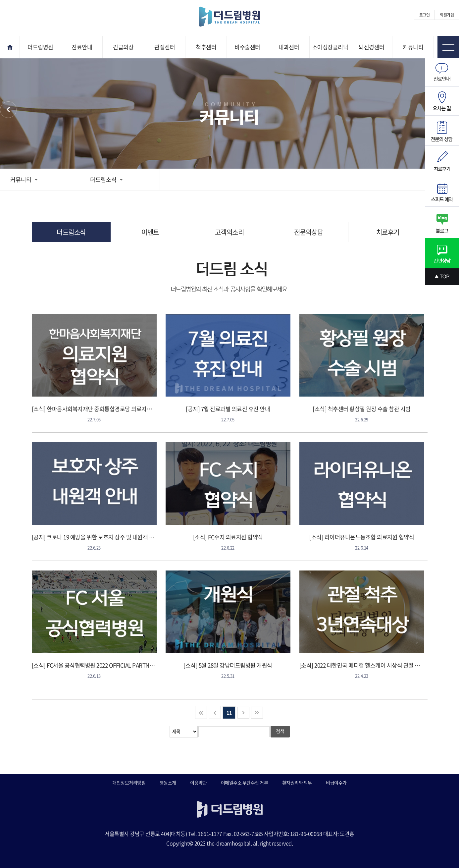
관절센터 (165, 47)
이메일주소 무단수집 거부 (245, 783)
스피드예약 (442, 191)
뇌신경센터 (372, 47)
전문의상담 (309, 232)
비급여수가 (336, 783)
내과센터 (289, 47)
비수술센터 (247, 47)
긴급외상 (123, 47)
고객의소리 (229, 232)
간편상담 (442, 253)
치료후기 (388, 232)
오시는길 (442, 101)
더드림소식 (106, 179)
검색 (280, 731)
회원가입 (447, 15)
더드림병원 (40, 47)
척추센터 (206, 47)
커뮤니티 (413, 47)
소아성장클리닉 (330, 47)
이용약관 (198, 783)
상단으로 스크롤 (442, 277)
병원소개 (168, 783)
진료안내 (82, 47)
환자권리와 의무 (297, 783)
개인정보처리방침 (129, 783)
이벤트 (150, 232)
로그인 (425, 15)
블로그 (442, 222)
